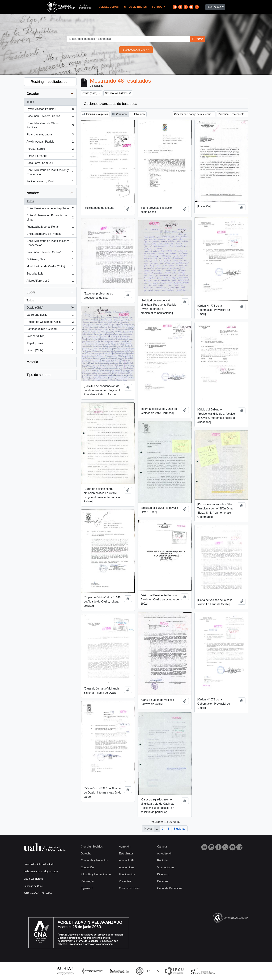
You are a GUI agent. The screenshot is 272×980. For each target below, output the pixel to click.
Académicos (127, 867)
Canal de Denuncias (170, 888)
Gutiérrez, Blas (50, 260)
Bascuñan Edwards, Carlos (50, 117)
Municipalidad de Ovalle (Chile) (50, 267)
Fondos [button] (158, 7)
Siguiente (180, 829)
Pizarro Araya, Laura (50, 135)
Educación (87, 867)
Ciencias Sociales (92, 847)
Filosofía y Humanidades (96, 874)
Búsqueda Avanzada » (136, 50)
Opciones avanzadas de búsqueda (110, 104)
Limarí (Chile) (50, 351)
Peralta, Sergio (50, 150)
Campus (162, 847)
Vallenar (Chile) (50, 337)
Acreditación (165, 854)
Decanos (163, 881)
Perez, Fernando (50, 157)
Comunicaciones (129, 888)
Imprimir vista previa (95, 114)
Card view (120, 114)
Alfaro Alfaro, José (50, 281)
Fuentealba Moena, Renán (50, 227)
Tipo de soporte (39, 375)
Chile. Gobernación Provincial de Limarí (50, 217)
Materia (32, 362)
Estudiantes (126, 854)
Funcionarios (127, 874)
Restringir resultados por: (50, 82)
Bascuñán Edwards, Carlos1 (50, 253)
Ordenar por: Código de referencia (193, 114)
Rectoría (162, 860)
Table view (137, 114)
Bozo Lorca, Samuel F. (50, 164)
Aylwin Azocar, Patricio (50, 142)
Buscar (198, 39)
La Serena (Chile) (50, 315)
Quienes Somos (109, 7)
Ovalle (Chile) (50, 308)
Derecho (86, 854)
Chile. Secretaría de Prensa (50, 235)
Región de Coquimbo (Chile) (50, 323)
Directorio (163, 874)
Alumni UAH (127, 860)
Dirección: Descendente (232, 114)
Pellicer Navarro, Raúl (50, 182)
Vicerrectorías (166, 867)
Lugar (31, 292)
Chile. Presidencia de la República (50, 209)
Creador (33, 94)
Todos (30, 102)
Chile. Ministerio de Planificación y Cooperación (50, 172)
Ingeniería (87, 888)
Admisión (125, 847)
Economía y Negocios (94, 860)
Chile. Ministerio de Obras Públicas (50, 125)
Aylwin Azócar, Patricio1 (50, 110)
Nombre (33, 193)
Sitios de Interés (135, 7)
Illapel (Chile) (50, 344)
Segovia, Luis (50, 274)
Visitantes (125, 881)
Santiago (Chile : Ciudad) (50, 330)
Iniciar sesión (214, 7)
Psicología (87, 881)
